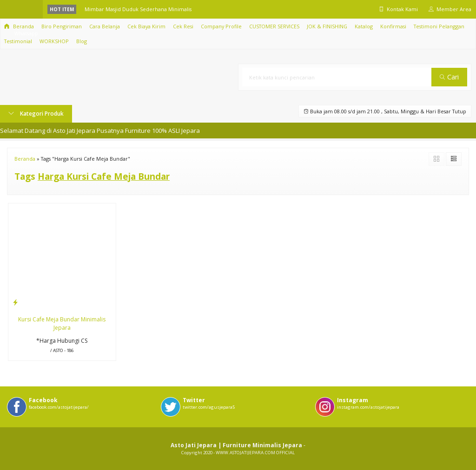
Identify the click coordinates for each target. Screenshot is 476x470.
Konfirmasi (393, 26)
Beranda (19, 26)
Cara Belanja (105, 26)
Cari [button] (449, 77)
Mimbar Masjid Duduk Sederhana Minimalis (138, 9)
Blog (82, 41)
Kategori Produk (36, 114)
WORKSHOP (54, 41)
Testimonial (18, 41)
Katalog (364, 26)
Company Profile (221, 26)
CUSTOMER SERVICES (274, 26)
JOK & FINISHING (327, 26)
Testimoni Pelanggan (439, 26)
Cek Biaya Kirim (146, 26)
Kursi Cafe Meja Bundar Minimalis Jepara (62, 323)
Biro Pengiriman (62, 26)
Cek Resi (183, 26)
